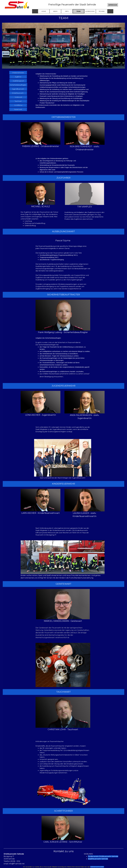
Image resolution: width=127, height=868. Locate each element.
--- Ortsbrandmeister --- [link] (18, 73)
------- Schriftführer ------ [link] (18, 105)
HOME (44, 11)
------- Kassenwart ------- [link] (18, 109)
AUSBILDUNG (90, 11)
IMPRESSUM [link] (113, 5)
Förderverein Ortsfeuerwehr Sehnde (103, 856)
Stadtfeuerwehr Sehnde (98, 859)
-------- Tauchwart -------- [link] (18, 101)
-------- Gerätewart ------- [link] (18, 97)
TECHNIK (102, 11)
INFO (67, 11)
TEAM (78, 11)
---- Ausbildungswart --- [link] (18, 81)
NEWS (55, 11)
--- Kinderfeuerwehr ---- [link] (18, 93)
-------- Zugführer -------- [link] (18, 77)
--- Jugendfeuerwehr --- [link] (18, 89)
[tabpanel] (63, 91)
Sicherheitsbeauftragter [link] (18, 85)
